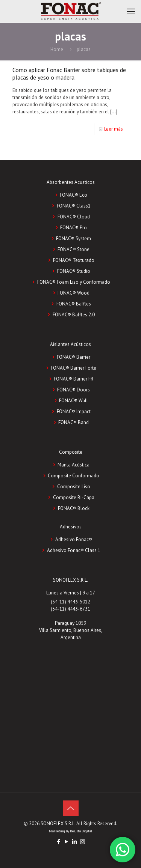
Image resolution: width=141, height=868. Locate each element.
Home (57, 49)
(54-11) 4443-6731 (70, 609)
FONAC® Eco (74, 195)
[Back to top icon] (71, 808)
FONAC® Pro (74, 228)
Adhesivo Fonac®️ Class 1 (74, 550)
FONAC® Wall (74, 401)
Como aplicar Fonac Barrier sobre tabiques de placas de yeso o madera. (69, 74)
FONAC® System (74, 238)
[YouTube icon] (67, 842)
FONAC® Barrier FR (74, 379)
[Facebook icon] (59, 842)
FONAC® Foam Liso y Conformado (74, 282)
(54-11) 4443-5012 (70, 602)
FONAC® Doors (74, 390)
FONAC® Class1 (74, 206)
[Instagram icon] (83, 842)
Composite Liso (74, 487)
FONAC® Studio (74, 271)
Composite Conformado (74, 476)
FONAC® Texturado (74, 260)
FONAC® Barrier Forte (74, 368)
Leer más (114, 129)
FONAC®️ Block (74, 508)
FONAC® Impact (74, 411)
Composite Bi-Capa (74, 497)
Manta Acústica (74, 465)
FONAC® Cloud (74, 217)
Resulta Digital (81, 831)
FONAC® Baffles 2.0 (74, 315)
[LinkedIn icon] (75, 842)
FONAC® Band (74, 422)
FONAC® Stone (74, 249)
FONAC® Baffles (74, 304)
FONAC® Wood (74, 293)
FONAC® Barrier (74, 357)
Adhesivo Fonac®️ (74, 539)
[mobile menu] (131, 11)
